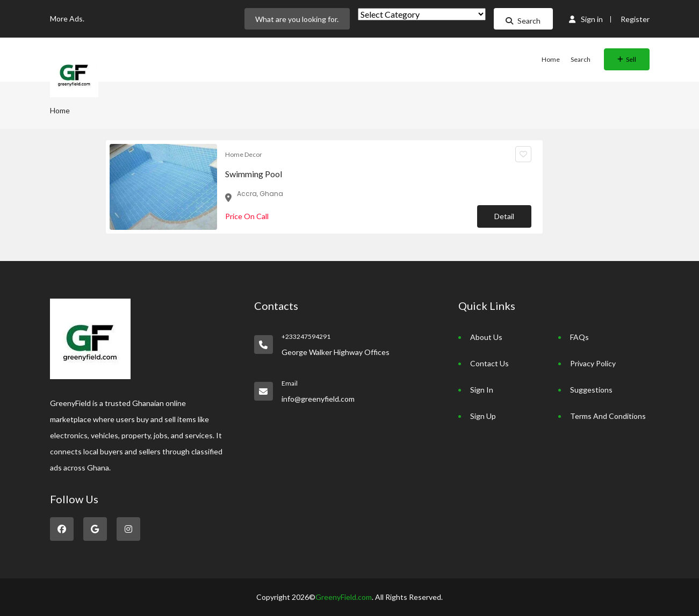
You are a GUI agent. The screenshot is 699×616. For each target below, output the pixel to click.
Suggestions (591, 390)
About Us (486, 337)
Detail (504, 216)
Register (635, 19)
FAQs (579, 337)
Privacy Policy (593, 363)
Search (523, 21)
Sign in (586, 19)
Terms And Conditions (608, 416)
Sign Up (483, 416)
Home (551, 59)
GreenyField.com (344, 597)
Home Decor (244, 154)
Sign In (482, 390)
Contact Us (489, 363)
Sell (627, 59)
